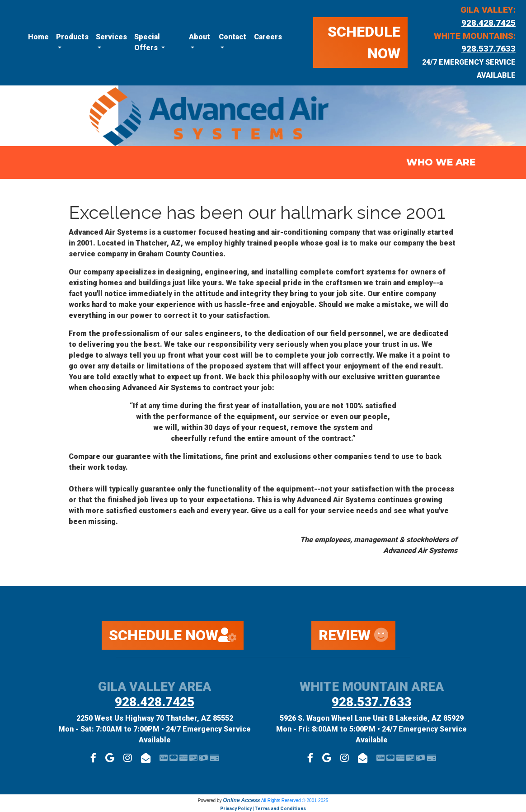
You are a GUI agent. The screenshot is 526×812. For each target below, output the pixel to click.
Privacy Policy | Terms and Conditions (263, 809)
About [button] (200, 37)
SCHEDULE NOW (364, 42)
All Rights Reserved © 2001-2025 (295, 800)
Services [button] (111, 37)
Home (38, 37)
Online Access (241, 800)
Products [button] (72, 37)
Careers (268, 37)
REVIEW (353, 635)
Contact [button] (232, 37)
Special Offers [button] (147, 42)
